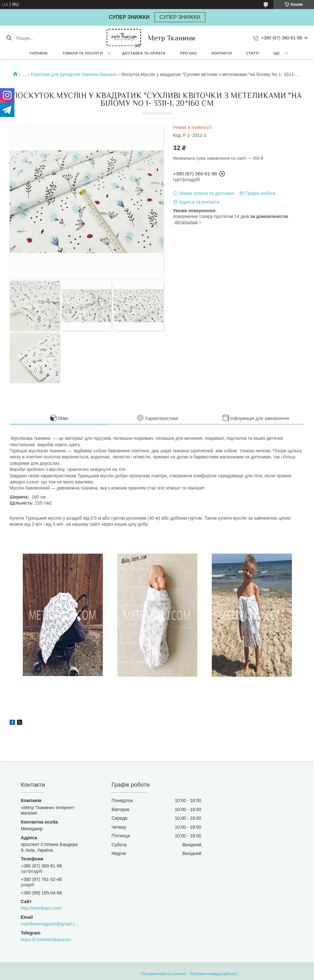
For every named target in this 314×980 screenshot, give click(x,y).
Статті (253, 53)
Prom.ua (187, 968)
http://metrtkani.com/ (41, 908)
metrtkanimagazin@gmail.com (50, 924)
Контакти (222, 53)
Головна (38, 53)
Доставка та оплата (144, 53)
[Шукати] (9, 38)
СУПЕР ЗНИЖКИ (180, 17)
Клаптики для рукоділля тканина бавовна (73, 74)
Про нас (189, 53)
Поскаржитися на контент (164, 974)
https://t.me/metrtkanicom (46, 940)
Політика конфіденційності (213, 974)
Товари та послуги (83, 53)
